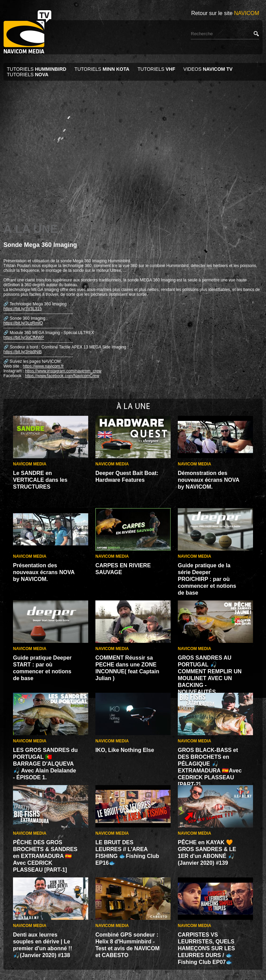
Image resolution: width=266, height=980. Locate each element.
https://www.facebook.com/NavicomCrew (62, 376)
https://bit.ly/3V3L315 (23, 309)
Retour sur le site (225, 13)
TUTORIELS (37, 69)
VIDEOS (208, 69)
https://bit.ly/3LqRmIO (23, 323)
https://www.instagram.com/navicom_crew (63, 371)
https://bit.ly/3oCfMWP (24, 337)
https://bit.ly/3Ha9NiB (23, 352)
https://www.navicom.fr (43, 366)
